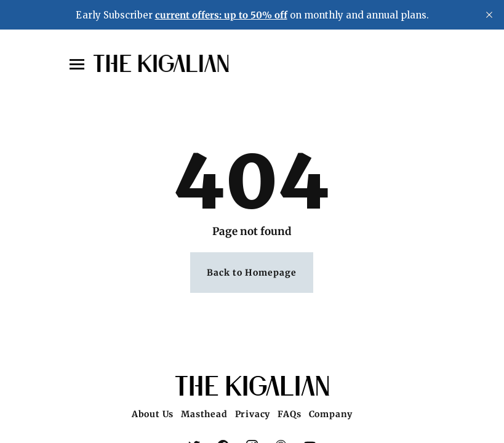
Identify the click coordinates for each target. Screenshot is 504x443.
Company (331, 414)
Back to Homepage (252, 273)
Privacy (253, 414)
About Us (153, 414)
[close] (489, 15)
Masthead (204, 414)
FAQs (289, 414)
